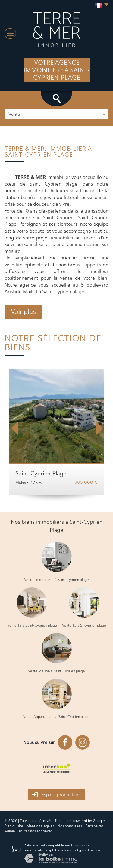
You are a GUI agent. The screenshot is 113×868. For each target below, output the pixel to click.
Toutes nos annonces (35, 831)
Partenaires (94, 826)
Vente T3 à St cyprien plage (84, 625)
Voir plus (23, 312)
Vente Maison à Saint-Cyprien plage (56, 671)
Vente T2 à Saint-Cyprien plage (32, 625)
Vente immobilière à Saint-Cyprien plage (56, 580)
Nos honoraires (70, 826)
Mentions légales (40, 826)
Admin (10, 831)
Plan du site (14, 826)
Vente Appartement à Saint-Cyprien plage (56, 717)
